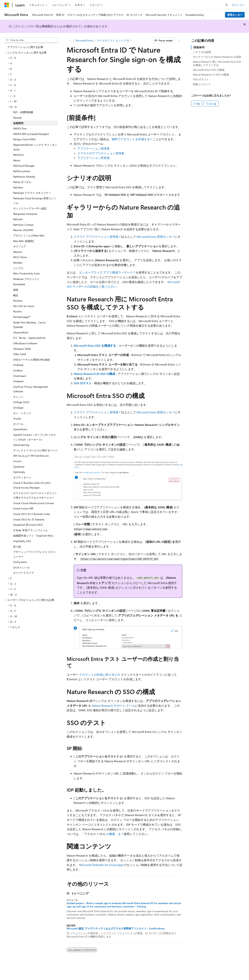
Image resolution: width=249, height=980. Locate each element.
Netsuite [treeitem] (18, 219)
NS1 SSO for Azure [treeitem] (24, 306)
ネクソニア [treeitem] (20, 246)
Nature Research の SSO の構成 (94, 374)
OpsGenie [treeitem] (19, 467)
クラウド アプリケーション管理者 (96, 237)
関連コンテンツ (202, 84)
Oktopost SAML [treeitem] (22, 349)
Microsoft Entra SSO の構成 (209, 70)
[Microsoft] (7, 5)
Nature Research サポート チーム (113, 705)
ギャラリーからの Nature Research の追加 (217, 57)
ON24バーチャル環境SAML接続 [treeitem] (32, 360)
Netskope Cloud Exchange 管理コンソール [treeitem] (35, 201)
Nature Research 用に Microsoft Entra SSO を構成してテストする (217, 63)
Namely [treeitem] (17, 118)
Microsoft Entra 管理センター (156, 237)
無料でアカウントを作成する (131, 139)
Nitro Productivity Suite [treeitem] (26, 273)
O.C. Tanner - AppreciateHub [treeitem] (29, 338)
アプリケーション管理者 (93, 148)
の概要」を (114, 834)
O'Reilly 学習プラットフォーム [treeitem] (31, 530)
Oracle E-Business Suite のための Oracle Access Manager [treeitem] (32, 485)
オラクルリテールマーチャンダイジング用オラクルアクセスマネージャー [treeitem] (35, 495)
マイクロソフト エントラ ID (113, 40)
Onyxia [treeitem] (17, 418)
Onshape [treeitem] (18, 408)
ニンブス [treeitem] (18, 268)
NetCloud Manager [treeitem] (24, 166)
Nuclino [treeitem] (17, 311)
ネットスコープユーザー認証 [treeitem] (30, 208)
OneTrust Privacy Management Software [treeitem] (31, 389)
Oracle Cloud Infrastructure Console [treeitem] (33, 503)
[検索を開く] (227, 5)
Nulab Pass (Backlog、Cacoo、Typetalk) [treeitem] (31, 325)
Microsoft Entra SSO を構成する (95, 345)
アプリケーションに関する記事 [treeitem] (25, 47)
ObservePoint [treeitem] (21, 332)
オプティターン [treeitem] (22, 477)
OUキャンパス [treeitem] (22, 567)
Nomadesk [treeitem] (19, 284)
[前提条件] (199, 47)
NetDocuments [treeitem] (22, 171)
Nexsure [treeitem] (18, 252)
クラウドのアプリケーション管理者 (101, 153)
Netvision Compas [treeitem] (23, 225)
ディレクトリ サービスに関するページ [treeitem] (35, 450)
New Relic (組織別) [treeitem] (24, 241)
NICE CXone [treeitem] (20, 257)
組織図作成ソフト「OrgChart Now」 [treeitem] (34, 536)
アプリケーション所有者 (93, 158)
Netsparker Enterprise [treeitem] (25, 214)
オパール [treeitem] (18, 424)
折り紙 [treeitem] (17, 547)
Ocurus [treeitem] (17, 461)
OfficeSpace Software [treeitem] (25, 343)
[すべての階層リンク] (70, 41)
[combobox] (31, 40)
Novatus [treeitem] (18, 301)
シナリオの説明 (202, 52)
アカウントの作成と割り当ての (100, 675)
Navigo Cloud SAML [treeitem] (25, 139)
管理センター (235, 15)
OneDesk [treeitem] (18, 365)
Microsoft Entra (84, 40)
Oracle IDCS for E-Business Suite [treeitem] (32, 514)
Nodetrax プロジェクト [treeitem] (26, 279)
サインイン (238, 5)
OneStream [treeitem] (20, 376)
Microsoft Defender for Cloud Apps (101, 865)
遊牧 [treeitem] (16, 290)
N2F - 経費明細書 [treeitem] (23, 112)
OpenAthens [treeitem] (20, 429)
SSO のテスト (83, 383)
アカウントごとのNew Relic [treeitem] (29, 235)
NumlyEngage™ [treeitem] (22, 317)
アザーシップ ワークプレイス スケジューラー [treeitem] (34, 554)
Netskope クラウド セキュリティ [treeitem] (32, 193)
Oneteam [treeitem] (18, 381)
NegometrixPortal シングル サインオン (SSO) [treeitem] (35, 147)
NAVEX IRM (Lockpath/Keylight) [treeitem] (31, 134)
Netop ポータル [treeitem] (22, 182)
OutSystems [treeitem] (20, 562)
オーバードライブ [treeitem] (23, 573)
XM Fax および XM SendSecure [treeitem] (31, 456)
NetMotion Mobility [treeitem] (24, 177)
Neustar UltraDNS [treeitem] (23, 230)
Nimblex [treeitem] (18, 263)
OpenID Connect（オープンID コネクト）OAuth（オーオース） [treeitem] (35, 437)
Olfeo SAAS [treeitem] (20, 354)
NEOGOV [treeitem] (19, 155)
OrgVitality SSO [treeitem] (22, 541)
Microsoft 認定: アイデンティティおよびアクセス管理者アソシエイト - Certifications (116, 928)
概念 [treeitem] (16, 295)
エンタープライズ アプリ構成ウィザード (106, 272)
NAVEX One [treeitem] (20, 128)
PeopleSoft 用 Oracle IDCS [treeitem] (28, 525)
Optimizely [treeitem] (19, 472)
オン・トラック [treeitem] (22, 413)
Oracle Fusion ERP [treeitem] (23, 508)
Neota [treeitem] (17, 160)
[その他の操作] (179, 41)
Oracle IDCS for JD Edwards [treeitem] (29, 519)
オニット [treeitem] (18, 397)
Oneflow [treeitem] (18, 370)
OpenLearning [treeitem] (21, 445)
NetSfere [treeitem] (18, 187)
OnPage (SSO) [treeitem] (21, 402)
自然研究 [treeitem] (18, 123)
